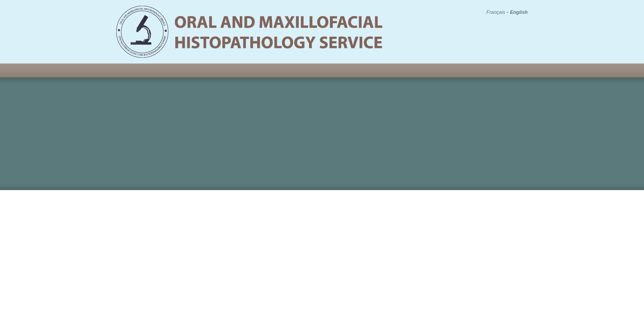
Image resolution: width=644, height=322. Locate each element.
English (519, 12)
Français (496, 12)
